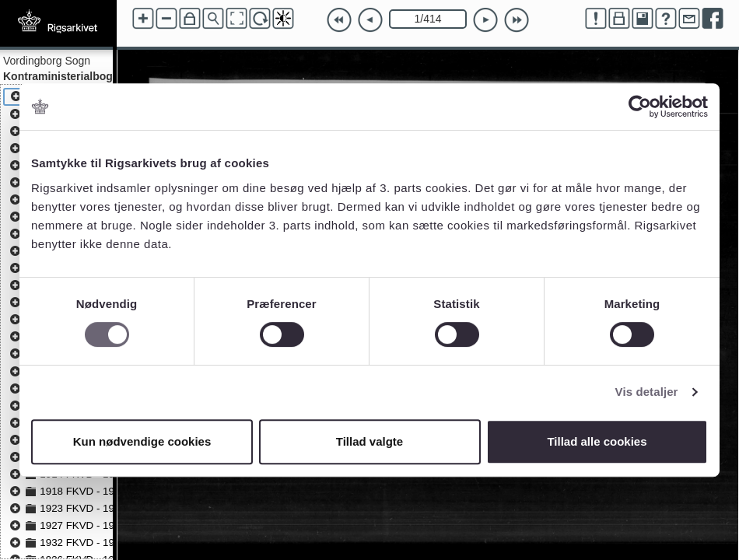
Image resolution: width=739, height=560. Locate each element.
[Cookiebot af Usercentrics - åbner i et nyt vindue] (640, 107)
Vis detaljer (647, 392)
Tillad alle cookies (597, 441)
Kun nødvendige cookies (142, 441)
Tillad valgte (369, 441)
